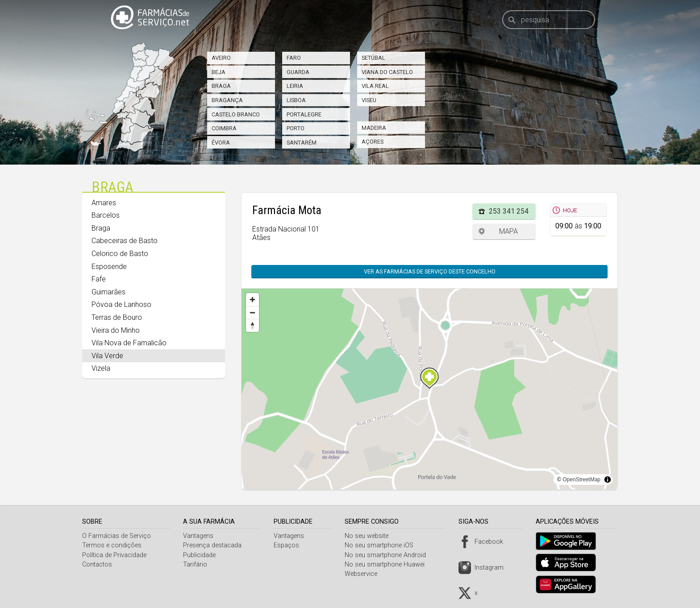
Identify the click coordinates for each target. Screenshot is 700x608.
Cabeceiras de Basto (125, 241)
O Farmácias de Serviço (117, 536)
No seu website (370, 536)
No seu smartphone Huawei (388, 565)
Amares (104, 203)
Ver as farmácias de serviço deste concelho (430, 271)
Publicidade (201, 555)
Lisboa (296, 100)
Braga (221, 86)
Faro (294, 58)
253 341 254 (509, 211)
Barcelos (106, 215)
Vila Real (375, 86)
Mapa (508, 231)
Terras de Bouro (117, 317)
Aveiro (221, 58)
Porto (296, 128)
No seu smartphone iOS (383, 545)
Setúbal (373, 58)
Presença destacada (214, 545)
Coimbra (224, 128)
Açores (373, 142)
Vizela (101, 368)
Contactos (97, 565)
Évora (221, 143)
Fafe (99, 279)
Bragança (227, 100)
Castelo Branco (236, 114)
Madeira (374, 128)
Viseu (369, 100)
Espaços (289, 545)
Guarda (298, 72)
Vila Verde (107, 356)
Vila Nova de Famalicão (129, 343)
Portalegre (304, 114)
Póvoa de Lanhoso (121, 304)
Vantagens (200, 536)
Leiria (295, 86)
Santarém (302, 143)
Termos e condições (112, 545)
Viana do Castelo (387, 72)
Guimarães (108, 292)
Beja (219, 72)
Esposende (109, 267)
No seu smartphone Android (389, 555)
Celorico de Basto (120, 254)
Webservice (365, 574)
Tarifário (196, 565)
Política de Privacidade (114, 555)
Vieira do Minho (116, 330)
